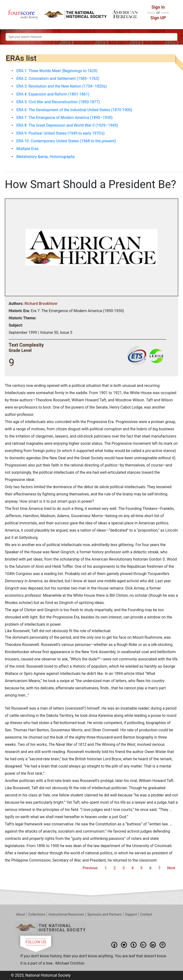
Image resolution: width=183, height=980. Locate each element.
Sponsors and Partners (104, 914)
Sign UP (158, 18)
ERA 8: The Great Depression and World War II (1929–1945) (67, 125)
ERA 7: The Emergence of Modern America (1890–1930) (64, 118)
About (20, 914)
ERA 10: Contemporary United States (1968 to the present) (66, 141)
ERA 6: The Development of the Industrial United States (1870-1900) (74, 110)
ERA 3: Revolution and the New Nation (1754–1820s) (62, 86)
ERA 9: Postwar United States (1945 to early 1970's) (61, 133)
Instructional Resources (66, 914)
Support (131, 914)
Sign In (158, 7)
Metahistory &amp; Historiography (46, 157)
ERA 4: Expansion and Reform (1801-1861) (53, 94)
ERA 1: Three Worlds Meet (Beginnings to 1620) (57, 71)
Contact (146, 914)
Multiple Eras (27, 149)
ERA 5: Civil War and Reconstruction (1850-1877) (58, 102)
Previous (90, 868)
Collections (37, 914)
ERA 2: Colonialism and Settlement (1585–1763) (58, 79)
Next (171, 868)
